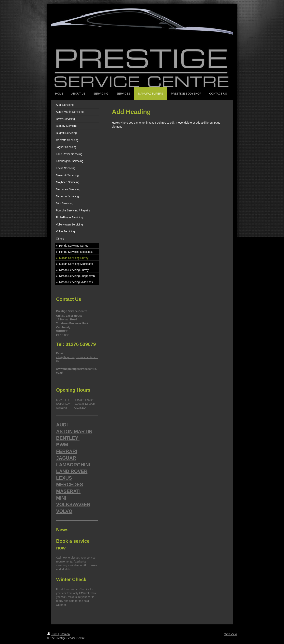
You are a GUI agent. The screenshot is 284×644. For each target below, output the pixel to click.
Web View (231, 634)
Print (53, 634)
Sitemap (65, 634)
